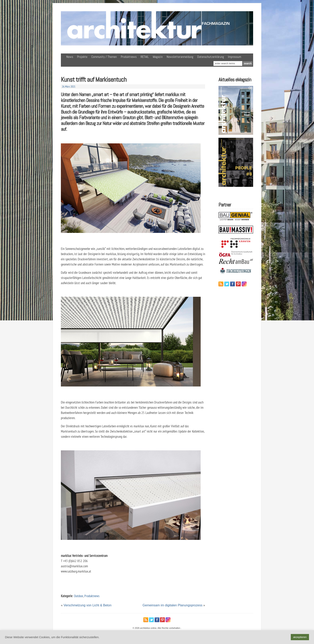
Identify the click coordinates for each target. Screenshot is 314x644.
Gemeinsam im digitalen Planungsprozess (173, 605)
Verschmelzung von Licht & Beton (87, 605)
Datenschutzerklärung (211, 57)
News (70, 57)
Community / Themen (104, 57)
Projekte (82, 57)
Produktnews (129, 57)
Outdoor (78, 596)
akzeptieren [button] (300, 637)
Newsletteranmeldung (180, 57)
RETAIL (145, 57)
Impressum (234, 57)
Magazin (158, 57)
